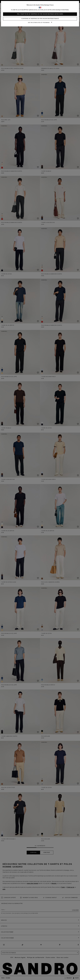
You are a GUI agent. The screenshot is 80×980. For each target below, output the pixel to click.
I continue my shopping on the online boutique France (40, 19)
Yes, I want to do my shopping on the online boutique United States (40, 14)
